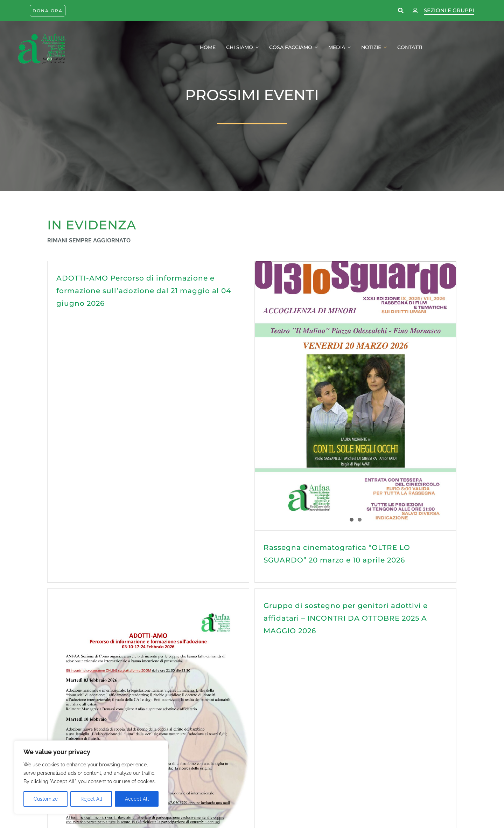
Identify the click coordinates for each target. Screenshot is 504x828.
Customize (46, 799)
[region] (91, 777)
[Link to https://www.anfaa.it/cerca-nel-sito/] (401, 11)
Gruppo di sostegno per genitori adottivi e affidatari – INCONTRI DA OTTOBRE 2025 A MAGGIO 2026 (223, 585)
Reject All (91, 799)
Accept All (137, 799)
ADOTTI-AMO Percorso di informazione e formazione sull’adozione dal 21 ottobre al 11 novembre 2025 (223, 730)
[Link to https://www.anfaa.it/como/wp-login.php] (415, 11)
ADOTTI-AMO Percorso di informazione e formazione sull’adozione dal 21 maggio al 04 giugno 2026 (144, 291)
